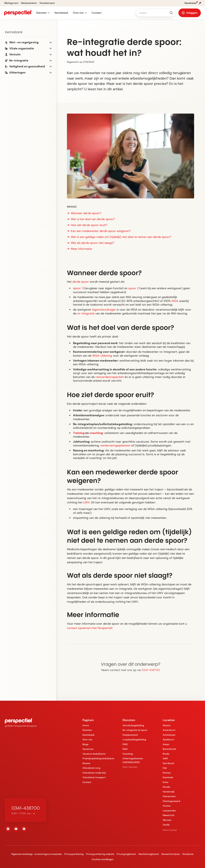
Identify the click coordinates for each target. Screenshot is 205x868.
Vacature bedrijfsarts (94, 754)
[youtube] (16, 829)
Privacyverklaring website (100, 854)
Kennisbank (61, 13)
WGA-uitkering (102, 356)
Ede (165, 768)
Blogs (85, 744)
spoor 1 (78, 288)
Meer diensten (130, 767)
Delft (165, 758)
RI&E (125, 749)
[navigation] (18, 13)
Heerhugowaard (171, 801)
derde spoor (81, 282)
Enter (166, 782)
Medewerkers (29, 3)
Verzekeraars (47, 3)
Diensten (87, 730)
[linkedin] (8, 829)
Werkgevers (11, 3)
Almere (167, 725)
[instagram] (24, 829)
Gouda (166, 787)
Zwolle (166, 825)
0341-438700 (151, 670)
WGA (175, 301)
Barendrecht (169, 749)
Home (86, 725)
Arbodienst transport (94, 777)
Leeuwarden (169, 811)
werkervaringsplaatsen (115, 445)
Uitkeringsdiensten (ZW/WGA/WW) (133, 760)
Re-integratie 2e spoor (135, 730)
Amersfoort (169, 730)
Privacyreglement (126, 854)
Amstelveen (169, 735)
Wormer (167, 820)
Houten (167, 806)
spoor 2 (133, 288)
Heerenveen (169, 796)
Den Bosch (168, 763)
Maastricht (169, 815)
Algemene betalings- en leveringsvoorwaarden (37, 854)
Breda (166, 754)
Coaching (128, 754)
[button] (43, 13)
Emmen (167, 773)
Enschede (168, 777)
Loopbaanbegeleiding (134, 740)
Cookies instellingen (103, 859)
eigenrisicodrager (104, 310)
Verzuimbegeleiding (133, 725)
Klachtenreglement (149, 854)
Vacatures (88, 749)
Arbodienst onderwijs (94, 773)
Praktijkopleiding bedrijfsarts (98, 758)
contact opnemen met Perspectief (90, 628)
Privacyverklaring (74, 854)
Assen (166, 744)
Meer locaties (170, 830)
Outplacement (130, 735)
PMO (125, 744)
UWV (86, 502)
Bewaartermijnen (171, 854)
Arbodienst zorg (91, 768)
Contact (96, 13)
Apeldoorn (168, 740)
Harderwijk (169, 792)
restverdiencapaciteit (110, 377)
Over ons (87, 740)
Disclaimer (188, 854)
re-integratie (86, 313)
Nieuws (86, 763)
